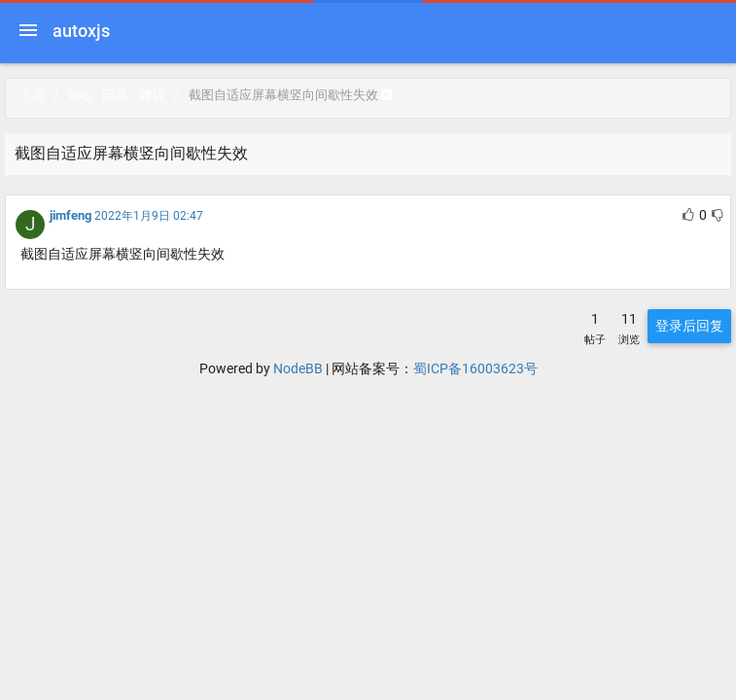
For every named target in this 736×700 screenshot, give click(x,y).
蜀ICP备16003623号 (475, 368)
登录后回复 (689, 326)
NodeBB (298, 368)
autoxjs (81, 31)
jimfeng (70, 215)
